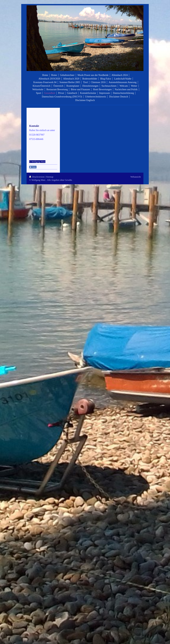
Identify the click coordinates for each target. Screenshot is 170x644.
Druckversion (37, 177)
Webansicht (136, 177)
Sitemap (50, 177)
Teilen (33, 167)
